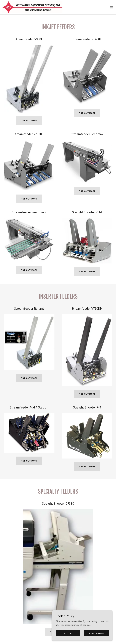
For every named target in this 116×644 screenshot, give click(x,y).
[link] (32, 7)
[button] (112, 7)
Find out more (29, 121)
